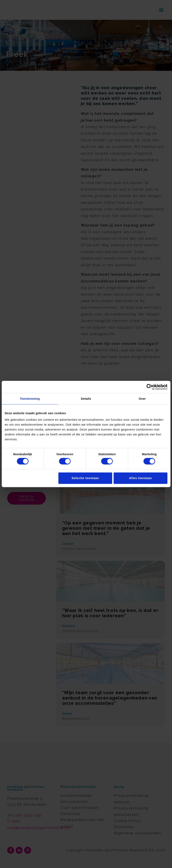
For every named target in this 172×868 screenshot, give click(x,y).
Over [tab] (142, 399)
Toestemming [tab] (30, 399)
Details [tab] (86, 399)
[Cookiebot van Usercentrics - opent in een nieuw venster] (149, 387)
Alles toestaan (141, 478)
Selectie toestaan (85, 478)
